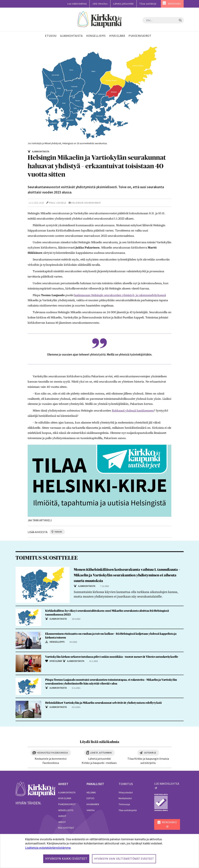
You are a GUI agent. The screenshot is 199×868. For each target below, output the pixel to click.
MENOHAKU (175, 4)
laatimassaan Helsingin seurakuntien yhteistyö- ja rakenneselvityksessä (120, 295)
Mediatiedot (125, 798)
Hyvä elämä (65, 798)
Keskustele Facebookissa (53, 753)
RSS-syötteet (66, 828)
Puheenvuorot (67, 804)
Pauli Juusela (58, 203)
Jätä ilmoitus (100, 4)
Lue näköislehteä (77, 4)
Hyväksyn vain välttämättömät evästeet (124, 859)
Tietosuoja (124, 804)
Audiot (62, 816)
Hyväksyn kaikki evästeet (66, 859)
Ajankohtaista (67, 792)
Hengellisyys (66, 810)
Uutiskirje (150, 753)
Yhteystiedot (126, 792)
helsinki (58, 532)
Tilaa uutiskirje (148, 4)
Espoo (90, 798)
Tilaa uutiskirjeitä (128, 810)
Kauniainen (93, 804)
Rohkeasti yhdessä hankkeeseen (133, 411)
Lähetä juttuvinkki (123, 4)
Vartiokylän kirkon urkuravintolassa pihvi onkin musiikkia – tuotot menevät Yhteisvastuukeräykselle (112, 657)
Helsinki (91, 792)
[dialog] (99, 851)
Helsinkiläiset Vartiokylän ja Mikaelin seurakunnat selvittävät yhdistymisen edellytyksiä (103, 703)
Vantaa (91, 810)
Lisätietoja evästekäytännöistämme (48, 848)
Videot (62, 822)
